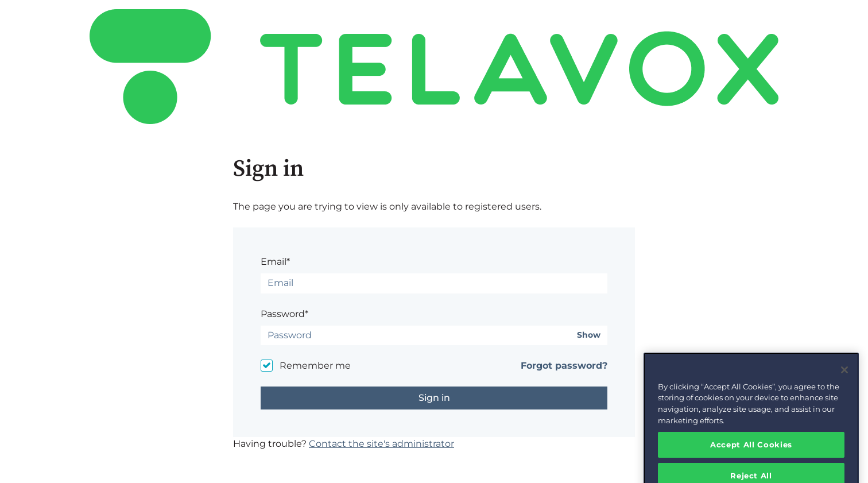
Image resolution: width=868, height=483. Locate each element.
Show (589, 335)
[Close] (844, 377)
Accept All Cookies (751, 453)
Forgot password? (564, 366)
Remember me (315, 366)
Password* (284, 314)
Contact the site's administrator (381, 444)
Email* (275, 262)
